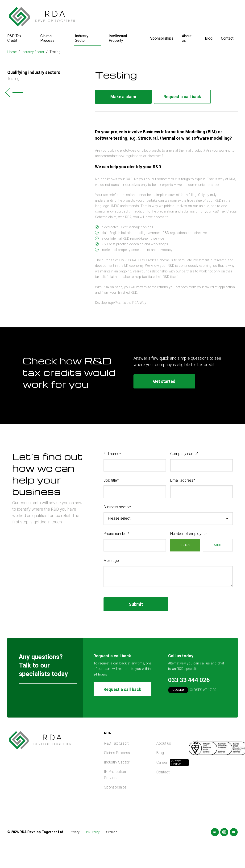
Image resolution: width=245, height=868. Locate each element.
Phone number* (116, 534)
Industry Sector (82, 38)
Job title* (111, 480)
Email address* (183, 480)
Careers (162, 762)
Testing (55, 52)
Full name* (112, 454)
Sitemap (112, 832)
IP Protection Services (115, 775)
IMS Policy (93, 832)
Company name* (184, 454)
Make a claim (123, 97)
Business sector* (118, 507)
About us (187, 38)
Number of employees (189, 534)
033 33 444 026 (189, 680)
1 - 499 (185, 545)
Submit (136, 604)
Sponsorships (162, 38)
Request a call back (182, 97)
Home (12, 52)
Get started (164, 381)
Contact (227, 38)
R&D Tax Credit (14, 38)
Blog (209, 38)
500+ (218, 545)
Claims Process (47, 38)
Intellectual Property (118, 38)
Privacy (75, 832)
